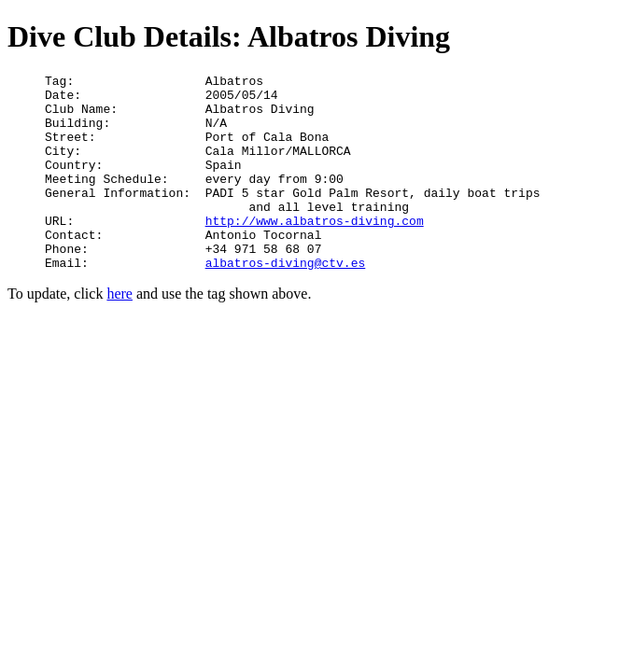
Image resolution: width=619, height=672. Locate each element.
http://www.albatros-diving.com (315, 251)
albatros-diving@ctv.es (286, 301)
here (120, 333)
